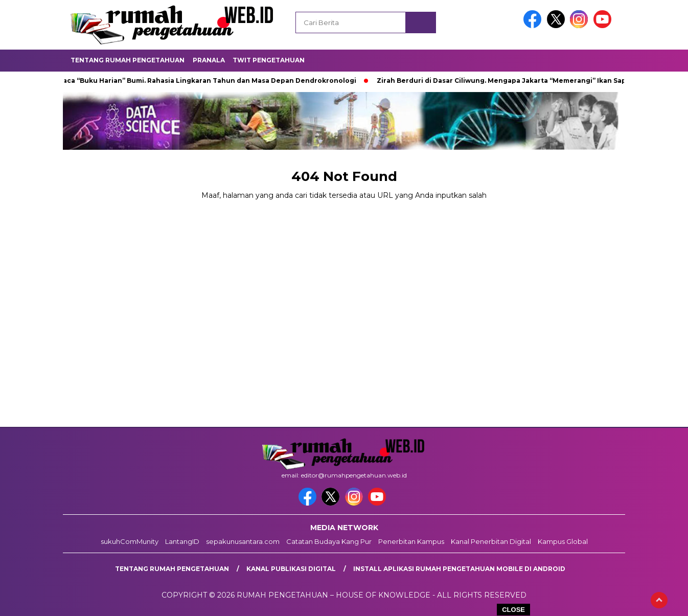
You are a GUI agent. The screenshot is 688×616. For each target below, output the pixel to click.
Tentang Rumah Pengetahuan (128, 60)
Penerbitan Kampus (411, 541)
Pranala (209, 60)
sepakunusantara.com (243, 541)
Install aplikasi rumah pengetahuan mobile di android (459, 569)
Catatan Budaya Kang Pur (329, 541)
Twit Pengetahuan (269, 60)
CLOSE (513, 610)
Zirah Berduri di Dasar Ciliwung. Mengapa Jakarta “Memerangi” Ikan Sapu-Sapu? (518, 81)
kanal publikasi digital (291, 569)
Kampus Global (563, 541)
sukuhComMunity (130, 541)
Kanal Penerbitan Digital (491, 541)
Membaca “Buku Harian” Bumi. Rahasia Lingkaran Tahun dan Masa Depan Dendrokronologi (201, 81)
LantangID (182, 541)
